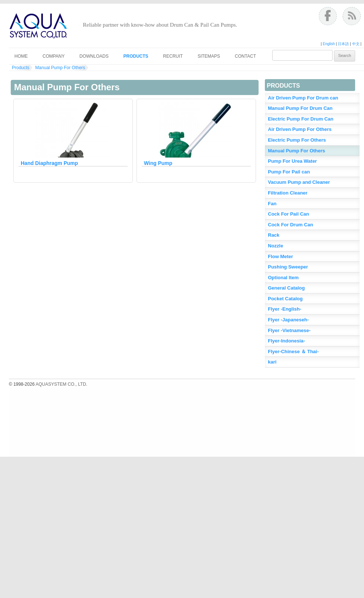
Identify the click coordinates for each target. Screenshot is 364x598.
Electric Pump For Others (297, 140)
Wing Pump (158, 163)
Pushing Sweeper (288, 267)
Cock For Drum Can (290, 225)
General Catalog (286, 288)
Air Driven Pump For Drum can (303, 98)
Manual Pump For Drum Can (300, 108)
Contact (245, 56)
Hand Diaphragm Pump (49, 163)
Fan (272, 204)
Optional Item (283, 278)
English (329, 44)
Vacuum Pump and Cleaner (299, 182)
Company (54, 56)
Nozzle (275, 246)
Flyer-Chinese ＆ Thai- (293, 352)
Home (21, 56)
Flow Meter (280, 256)
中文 (356, 44)
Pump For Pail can (289, 172)
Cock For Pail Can (288, 214)
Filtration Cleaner (288, 193)
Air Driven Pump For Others (300, 129)
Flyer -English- (284, 309)
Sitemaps (209, 56)
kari (272, 362)
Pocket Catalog (285, 299)
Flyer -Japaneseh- (288, 320)
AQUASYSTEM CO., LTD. (61, 384)
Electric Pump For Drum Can (301, 119)
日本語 (343, 44)
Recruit (173, 56)
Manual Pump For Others (60, 68)
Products (136, 56)
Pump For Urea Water (292, 161)
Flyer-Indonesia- (286, 341)
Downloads (94, 56)
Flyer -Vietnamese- (289, 330)
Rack (274, 235)
